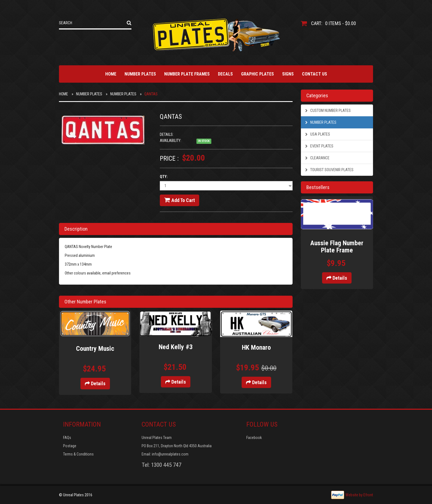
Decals (225, 74)
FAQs (67, 438)
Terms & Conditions (78, 454)
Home (111, 74)
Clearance (317, 158)
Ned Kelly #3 (176, 347)
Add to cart (179, 200)
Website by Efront (359, 495)
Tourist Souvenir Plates (329, 170)
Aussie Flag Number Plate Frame (337, 247)
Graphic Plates (257, 74)
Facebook (254, 438)
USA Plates (318, 134)
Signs (288, 74)
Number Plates (140, 74)
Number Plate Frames (187, 74)
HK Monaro (256, 347)
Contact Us (314, 74)
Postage (70, 446)
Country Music (95, 349)
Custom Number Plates (328, 110)
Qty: (164, 177)
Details (95, 383)
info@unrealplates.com (170, 454)
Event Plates (319, 146)
